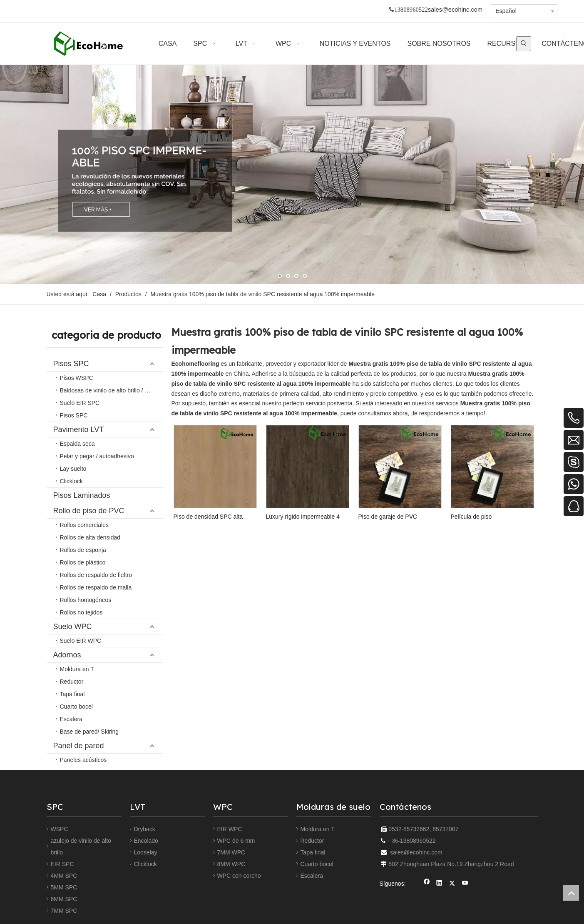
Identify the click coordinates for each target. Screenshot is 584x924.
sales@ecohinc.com (455, 10)
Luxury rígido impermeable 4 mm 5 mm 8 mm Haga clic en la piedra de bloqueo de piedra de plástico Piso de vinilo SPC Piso (307, 517)
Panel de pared (79, 746)
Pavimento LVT (79, 430)
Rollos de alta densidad (90, 537)
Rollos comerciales (84, 525)
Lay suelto (73, 469)
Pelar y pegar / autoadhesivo (97, 456)
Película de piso (471, 517)
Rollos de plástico (83, 562)
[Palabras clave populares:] (524, 44)
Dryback (145, 829)
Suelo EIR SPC (80, 403)
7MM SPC (64, 911)
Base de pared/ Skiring (89, 732)
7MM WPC (231, 852)
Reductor (72, 682)
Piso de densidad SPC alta (208, 517)
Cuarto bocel (76, 707)
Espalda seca (77, 444)
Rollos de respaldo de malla (96, 587)
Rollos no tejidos (81, 612)
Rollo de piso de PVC (89, 511)
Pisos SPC (71, 364)
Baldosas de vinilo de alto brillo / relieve (111, 390)
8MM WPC (231, 864)
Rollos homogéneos (86, 600)
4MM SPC (64, 876)
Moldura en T (77, 669)
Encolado (146, 841)
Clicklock (71, 481)
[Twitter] (452, 884)
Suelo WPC (73, 627)
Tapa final (72, 694)
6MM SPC (64, 899)
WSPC (60, 829)
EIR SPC (62, 864)
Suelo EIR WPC (81, 641)
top (571, 893)
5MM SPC (64, 887)
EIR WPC (230, 829)
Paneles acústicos (83, 760)
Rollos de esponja (83, 550)
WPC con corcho (239, 876)
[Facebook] (427, 884)
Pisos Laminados (82, 495)
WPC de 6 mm (236, 841)
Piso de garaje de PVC (388, 517)
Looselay (146, 852)
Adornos (67, 655)
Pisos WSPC (77, 378)
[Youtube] (465, 884)
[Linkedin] (439, 884)
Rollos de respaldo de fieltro (96, 575)
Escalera (71, 719)
